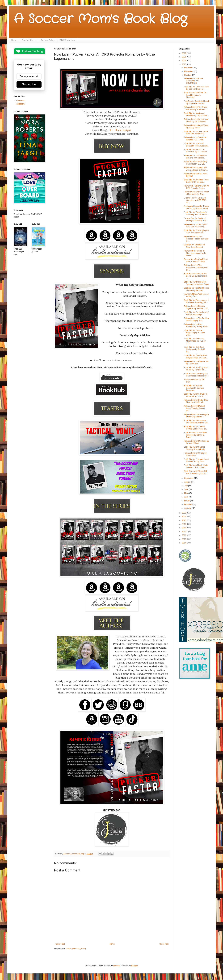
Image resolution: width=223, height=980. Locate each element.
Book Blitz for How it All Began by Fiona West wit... (196, 145)
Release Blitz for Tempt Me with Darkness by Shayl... (196, 169)
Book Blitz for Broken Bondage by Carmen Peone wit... (194, 388)
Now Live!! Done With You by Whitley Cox (196, 295)
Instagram (20, 104)
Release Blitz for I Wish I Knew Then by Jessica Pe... (195, 408)
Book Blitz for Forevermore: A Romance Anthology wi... (196, 301)
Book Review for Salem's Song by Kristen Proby (194, 448)
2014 (184, 543)
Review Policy (48, 40)
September (189, 478)
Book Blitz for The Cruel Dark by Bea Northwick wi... (196, 88)
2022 (184, 513)
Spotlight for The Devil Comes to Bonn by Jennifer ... (196, 289)
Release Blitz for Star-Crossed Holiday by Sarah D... (196, 239)
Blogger (135, 966)
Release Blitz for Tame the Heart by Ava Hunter (195, 138)
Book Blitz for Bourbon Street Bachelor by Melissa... (196, 181)
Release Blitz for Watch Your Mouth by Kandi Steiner (196, 120)
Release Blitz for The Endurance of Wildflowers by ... (196, 268)
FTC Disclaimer (67, 40)
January (188, 508)
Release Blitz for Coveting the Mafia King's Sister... (196, 416)
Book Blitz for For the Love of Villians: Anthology (196, 313)
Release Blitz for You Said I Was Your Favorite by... (195, 226)
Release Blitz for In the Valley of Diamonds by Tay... (196, 193)
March (187, 501)
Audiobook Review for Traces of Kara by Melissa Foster (196, 207)
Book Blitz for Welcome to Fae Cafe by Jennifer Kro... (196, 422)
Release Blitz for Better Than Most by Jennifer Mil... (196, 401)
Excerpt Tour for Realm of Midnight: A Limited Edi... (195, 219)
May (186, 493)
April (186, 497)
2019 (184, 524)
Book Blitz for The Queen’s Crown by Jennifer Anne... (196, 213)
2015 (184, 539)
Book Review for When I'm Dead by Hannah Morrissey (195, 95)
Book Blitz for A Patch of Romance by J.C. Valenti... (196, 151)
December (189, 68)
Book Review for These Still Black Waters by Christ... (196, 472)
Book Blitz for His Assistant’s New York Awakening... (196, 133)
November (189, 71)
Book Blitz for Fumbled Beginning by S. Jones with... (194, 333)
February (188, 504)
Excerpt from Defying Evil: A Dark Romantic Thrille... (196, 260)
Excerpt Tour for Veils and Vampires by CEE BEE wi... (195, 200)
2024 (184, 61)
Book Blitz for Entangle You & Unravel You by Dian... (196, 460)
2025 (184, 57)
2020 (184, 520)
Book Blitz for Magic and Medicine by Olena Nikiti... (196, 114)
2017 (184, 532)
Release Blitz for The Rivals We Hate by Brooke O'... (196, 108)
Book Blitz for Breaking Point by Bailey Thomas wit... (196, 369)
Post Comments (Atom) (76, 949)
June (187, 489)
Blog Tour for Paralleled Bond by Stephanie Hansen (196, 102)
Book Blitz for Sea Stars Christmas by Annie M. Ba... (195, 349)
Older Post (164, 944)
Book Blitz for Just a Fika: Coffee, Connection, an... (196, 428)
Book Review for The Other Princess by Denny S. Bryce (195, 435)
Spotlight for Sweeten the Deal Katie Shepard (194, 246)
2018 (184, 528)
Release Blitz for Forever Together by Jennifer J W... (196, 307)
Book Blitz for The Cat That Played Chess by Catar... (196, 356)
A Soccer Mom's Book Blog (100, 19)
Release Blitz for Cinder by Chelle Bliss (195, 454)
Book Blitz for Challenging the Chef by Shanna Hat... (196, 231)
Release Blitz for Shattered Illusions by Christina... (195, 157)
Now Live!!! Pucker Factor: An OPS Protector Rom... (196, 187)
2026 (184, 53)
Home (14, 40)
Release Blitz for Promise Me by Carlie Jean (196, 363)
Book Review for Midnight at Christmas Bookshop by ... (196, 375)
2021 (184, 517)
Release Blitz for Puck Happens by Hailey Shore (196, 325)
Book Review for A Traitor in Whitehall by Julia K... (196, 395)
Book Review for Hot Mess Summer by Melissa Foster (196, 283)
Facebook (20, 101)
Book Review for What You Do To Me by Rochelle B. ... (196, 276)
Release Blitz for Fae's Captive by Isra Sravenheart (193, 81)
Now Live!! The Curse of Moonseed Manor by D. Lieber (195, 253)
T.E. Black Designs (120, 130)
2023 (184, 64)
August (187, 482)
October (188, 75)
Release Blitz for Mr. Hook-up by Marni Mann (196, 442)
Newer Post (60, 944)
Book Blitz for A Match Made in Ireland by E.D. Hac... (196, 466)
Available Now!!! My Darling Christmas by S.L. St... (196, 163)
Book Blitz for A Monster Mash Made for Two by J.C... (195, 341)
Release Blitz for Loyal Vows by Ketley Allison (196, 126)
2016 (184, 535)
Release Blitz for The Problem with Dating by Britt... (196, 319)
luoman (116, 966)
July (186, 486)
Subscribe (29, 84)
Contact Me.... (29, 40)
